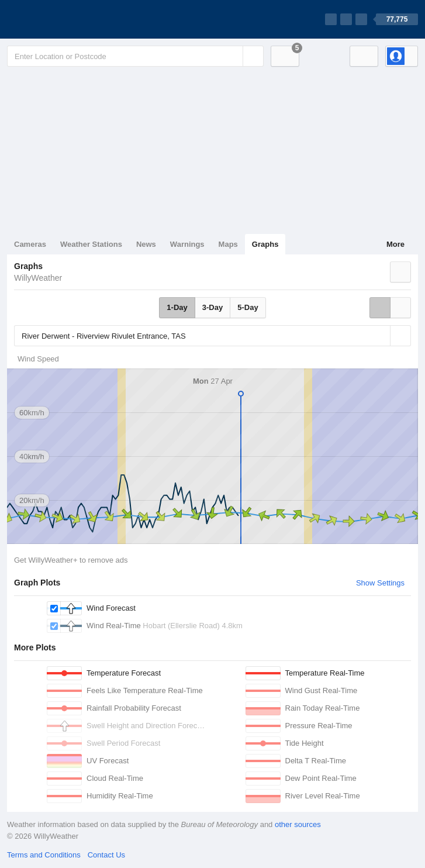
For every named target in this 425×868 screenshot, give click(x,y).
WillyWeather (38, 278)
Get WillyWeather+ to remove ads (71, 560)
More (395, 244)
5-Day (248, 307)
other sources (298, 824)
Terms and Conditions (44, 855)
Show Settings (380, 583)
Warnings (187, 244)
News (146, 244)
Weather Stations (91, 244)
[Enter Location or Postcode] (135, 56)
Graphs (265, 244)
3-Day (212, 307)
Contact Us (106, 855)
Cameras (30, 244)
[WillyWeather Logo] (62, 19)
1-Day (177, 307)
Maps (228, 244)
